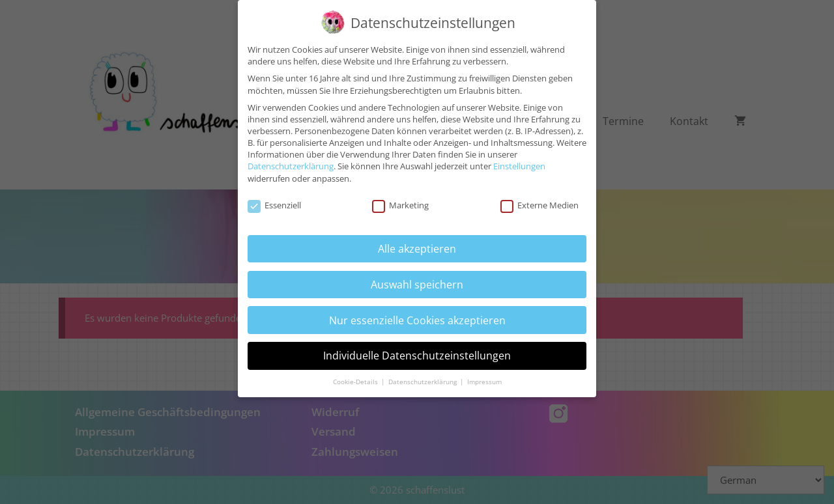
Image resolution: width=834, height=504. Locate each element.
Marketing (400, 199)
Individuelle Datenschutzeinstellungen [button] (417, 349)
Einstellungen (519, 160)
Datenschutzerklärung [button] (424, 375)
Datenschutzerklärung (291, 160)
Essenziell (274, 199)
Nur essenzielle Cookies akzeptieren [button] (417, 313)
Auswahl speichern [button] (417, 278)
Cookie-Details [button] (356, 375)
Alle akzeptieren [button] (417, 242)
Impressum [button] (484, 375)
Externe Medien (539, 199)
